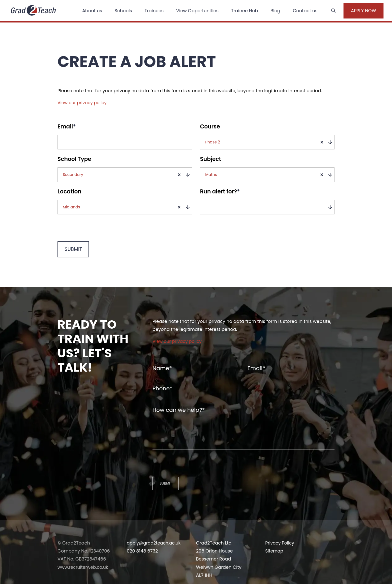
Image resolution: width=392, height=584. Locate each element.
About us (88, 11)
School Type (74, 162)
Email (67, 127)
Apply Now (357, 11)
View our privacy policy (83, 103)
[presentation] (89, 237)
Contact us (301, 11)
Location (69, 198)
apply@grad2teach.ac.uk (155, 564)
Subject (210, 162)
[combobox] (269, 144)
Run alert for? (220, 198)
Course (210, 127)
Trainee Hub (241, 11)
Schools (119, 11)
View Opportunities (193, 11)
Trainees (150, 11)
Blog (272, 11)
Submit (71, 259)
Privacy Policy (280, 564)
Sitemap (275, 572)
